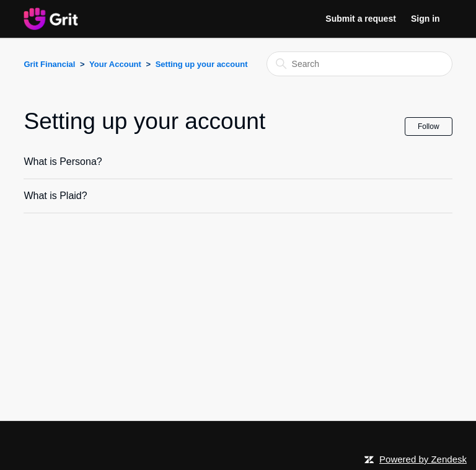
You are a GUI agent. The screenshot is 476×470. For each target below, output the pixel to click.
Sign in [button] (425, 19)
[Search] (359, 64)
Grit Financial (49, 64)
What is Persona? (63, 162)
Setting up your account (202, 64)
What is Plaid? (55, 196)
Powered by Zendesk (423, 459)
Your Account (115, 64)
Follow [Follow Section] (429, 126)
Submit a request (360, 19)
